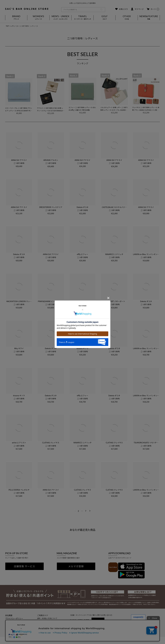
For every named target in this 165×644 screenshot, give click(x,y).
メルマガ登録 (76, 566)
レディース (14, 26)
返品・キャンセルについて (47, 621)
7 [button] (86, 511)
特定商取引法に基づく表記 (16, 621)
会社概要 (9, 615)
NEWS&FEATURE (149, 18)
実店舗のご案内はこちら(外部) (48, 630)
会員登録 (40, 624)
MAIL (98, 620)
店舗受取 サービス (25, 566)
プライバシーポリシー (14, 618)
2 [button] (78, 511)
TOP (7, 26)
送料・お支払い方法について (47, 618)
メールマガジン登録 (44, 627)
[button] (89, 511)
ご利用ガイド (43, 615)
